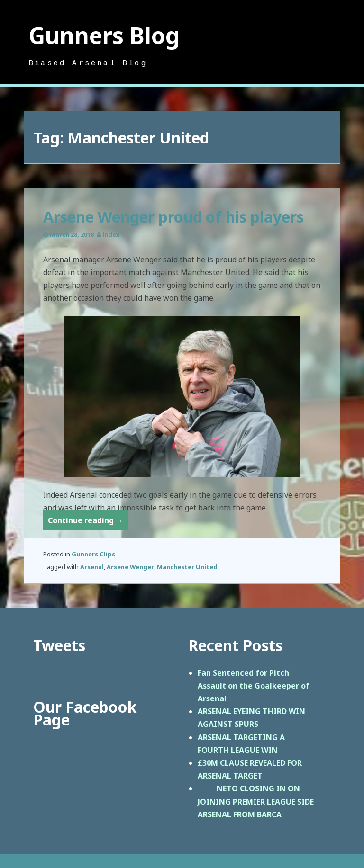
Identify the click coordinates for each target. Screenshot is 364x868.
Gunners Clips (93, 554)
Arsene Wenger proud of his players (173, 217)
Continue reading (88, 522)
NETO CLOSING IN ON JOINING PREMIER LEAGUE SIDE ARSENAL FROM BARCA (256, 801)
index (111, 234)
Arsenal (92, 567)
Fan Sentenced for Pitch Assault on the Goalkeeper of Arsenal (254, 686)
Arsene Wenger (130, 567)
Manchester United (187, 567)
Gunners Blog (104, 35)
